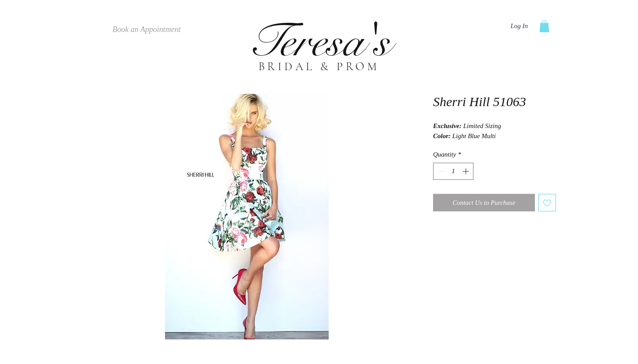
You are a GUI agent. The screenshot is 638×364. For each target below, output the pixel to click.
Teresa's (319, 42)
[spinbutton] (453, 171)
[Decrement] (440, 171)
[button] (544, 26)
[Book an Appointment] (147, 30)
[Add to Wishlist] (547, 203)
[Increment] (467, 171)
